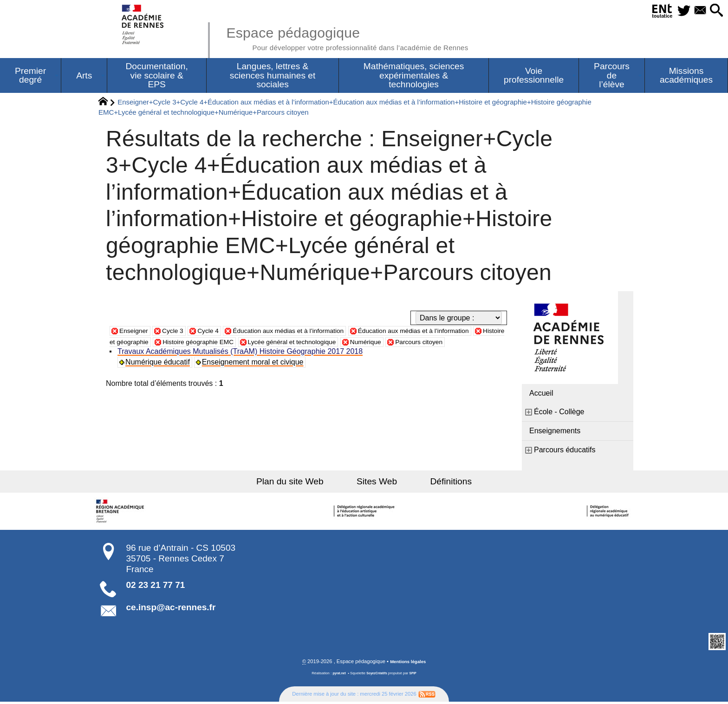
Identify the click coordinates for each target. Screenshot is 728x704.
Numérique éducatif (159, 375)
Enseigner (136, 332)
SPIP (416, 675)
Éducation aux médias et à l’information (309, 332)
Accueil (541, 395)
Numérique (483, 343)
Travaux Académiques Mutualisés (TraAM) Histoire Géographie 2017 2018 (241, 364)
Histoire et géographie (200, 343)
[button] (714, 11)
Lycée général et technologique (399, 343)
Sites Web (377, 483)
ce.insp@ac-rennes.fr (171, 609)
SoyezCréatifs (377, 675)
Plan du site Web (303, 483)
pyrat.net (337, 675)
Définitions (438, 483)
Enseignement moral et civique (254, 375)
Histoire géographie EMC (292, 343)
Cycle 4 (218, 332)
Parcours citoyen (147, 355)
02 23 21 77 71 (156, 587)
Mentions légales (408, 664)
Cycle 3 (179, 332)
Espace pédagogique (367, 37)
